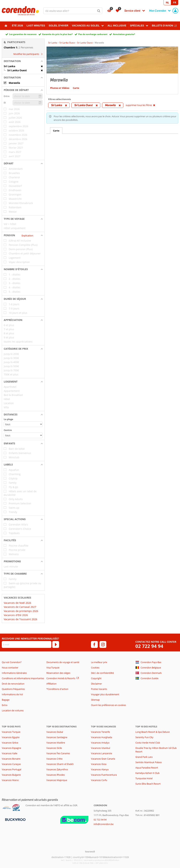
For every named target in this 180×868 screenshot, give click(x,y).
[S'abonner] (56, 644)
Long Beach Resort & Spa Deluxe (153, 732)
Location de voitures (13, 710)
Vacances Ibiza (99, 764)
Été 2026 (17, 26)
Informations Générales (14, 673)
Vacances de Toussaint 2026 (21, 619)
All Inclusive (117, 26)
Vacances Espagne (11, 748)
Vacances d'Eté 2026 (16, 615)
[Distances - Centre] (23, 435)
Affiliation (51, 684)
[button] (23, 61)
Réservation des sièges (58, 673)
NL (167, 2)
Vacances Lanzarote (102, 753)
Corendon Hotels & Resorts (61, 678)
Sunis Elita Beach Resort (148, 784)
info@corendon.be (104, 824)
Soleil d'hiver (58, 26)
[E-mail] (27, 644)
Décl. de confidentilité (102, 673)
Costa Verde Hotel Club (148, 743)
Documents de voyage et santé (63, 662)
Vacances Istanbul (101, 748)
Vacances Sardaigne (57, 737)
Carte (56, 131)
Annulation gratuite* (124, 34)
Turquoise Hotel (144, 778)
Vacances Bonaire (11, 759)
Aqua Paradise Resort (147, 768)
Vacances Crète (54, 759)
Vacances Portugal (12, 769)
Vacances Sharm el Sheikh (60, 764)
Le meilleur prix (99, 662)
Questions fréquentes (13, 689)
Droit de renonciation (13, 684)
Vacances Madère (56, 743)
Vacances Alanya (100, 769)
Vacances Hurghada (102, 737)
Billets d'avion (162, 26)
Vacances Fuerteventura (104, 775)
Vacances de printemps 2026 (21, 611)
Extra (5, 705)
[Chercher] (99, 11)
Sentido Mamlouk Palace (149, 762)
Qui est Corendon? (12, 662)
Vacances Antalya (100, 743)
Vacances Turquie (11, 732)
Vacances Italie (10, 753)
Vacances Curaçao (11, 764)
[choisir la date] (28, 96)
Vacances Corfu (99, 780)
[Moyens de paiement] (15, 819)
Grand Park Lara (144, 757)
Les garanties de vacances (23, 34)
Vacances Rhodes (56, 775)
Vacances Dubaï (55, 732)
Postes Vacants (99, 689)
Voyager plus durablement (105, 694)
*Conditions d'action (57, 689)
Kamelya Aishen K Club (147, 773)
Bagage (6, 700)
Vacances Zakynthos (57, 769)
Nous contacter (10, 668)
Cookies (95, 668)
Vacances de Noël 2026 (17, 603)
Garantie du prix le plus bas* (57, 34)
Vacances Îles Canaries (58, 753)
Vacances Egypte (11, 737)
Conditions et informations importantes (23, 678)
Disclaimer (96, 684)
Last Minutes (36, 26)
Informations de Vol (12, 694)
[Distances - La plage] (23, 424)
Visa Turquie (53, 668)
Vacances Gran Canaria (103, 759)
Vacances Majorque (57, 780)
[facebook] (94, 644)
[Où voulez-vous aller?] (73, 11)
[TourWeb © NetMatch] (90, 851)
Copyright (96, 678)
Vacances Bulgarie (11, 775)
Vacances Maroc (10, 780)
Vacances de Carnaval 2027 (20, 607)
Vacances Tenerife (100, 732)
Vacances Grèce (10, 743)
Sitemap (95, 700)
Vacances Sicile (54, 748)
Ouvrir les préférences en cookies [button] (108, 705)
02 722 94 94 (149, 646)
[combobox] (73, 11)
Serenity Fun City (144, 737)
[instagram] (103, 644)
